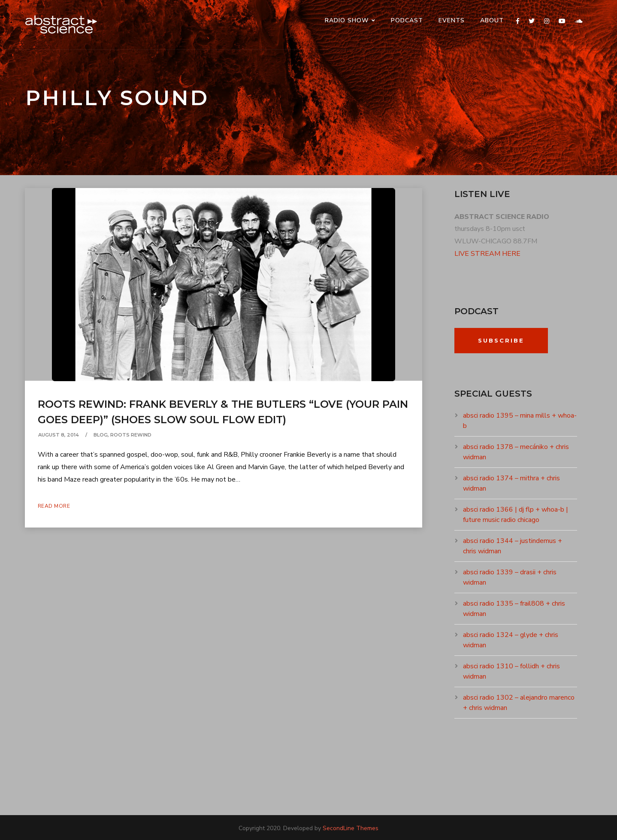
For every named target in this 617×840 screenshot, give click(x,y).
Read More (54, 506)
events (452, 20)
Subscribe (501, 340)
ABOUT (492, 20)
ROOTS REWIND (131, 435)
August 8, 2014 (59, 435)
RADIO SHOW (347, 20)
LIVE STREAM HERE (487, 254)
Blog (101, 435)
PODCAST (407, 20)
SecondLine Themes (351, 828)
